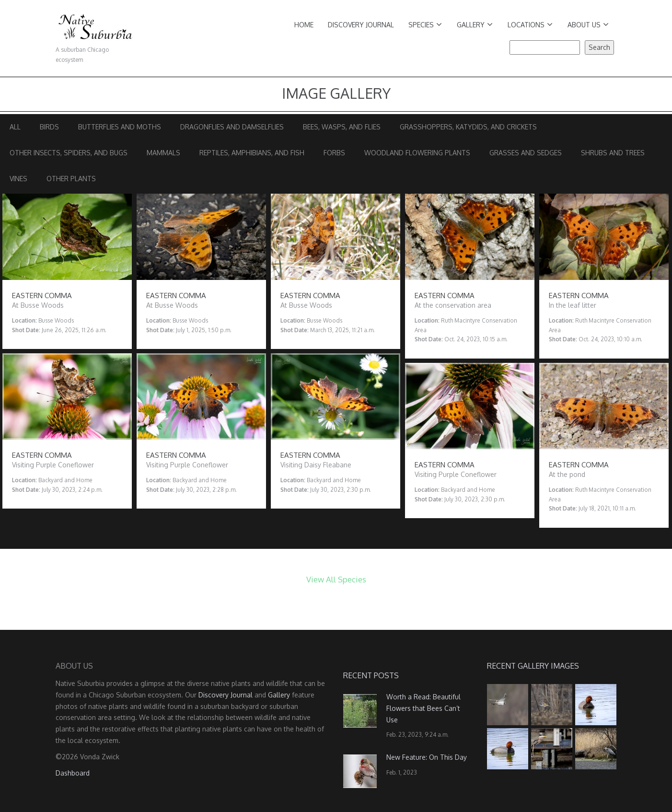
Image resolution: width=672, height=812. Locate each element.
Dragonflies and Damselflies (232, 127)
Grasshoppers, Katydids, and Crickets (468, 127)
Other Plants (71, 179)
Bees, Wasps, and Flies (342, 127)
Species (425, 25)
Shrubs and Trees (613, 153)
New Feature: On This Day (427, 757)
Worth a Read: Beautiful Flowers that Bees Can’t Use (423, 708)
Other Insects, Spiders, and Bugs (69, 153)
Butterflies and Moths (120, 127)
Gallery (475, 25)
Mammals (163, 153)
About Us (588, 25)
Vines (18, 179)
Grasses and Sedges (526, 153)
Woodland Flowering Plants (417, 153)
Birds (49, 127)
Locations (530, 25)
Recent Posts (371, 675)
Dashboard (73, 773)
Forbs (334, 153)
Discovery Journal (361, 25)
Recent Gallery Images (533, 666)
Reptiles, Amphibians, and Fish (252, 153)
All (15, 127)
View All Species (336, 579)
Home (304, 25)
